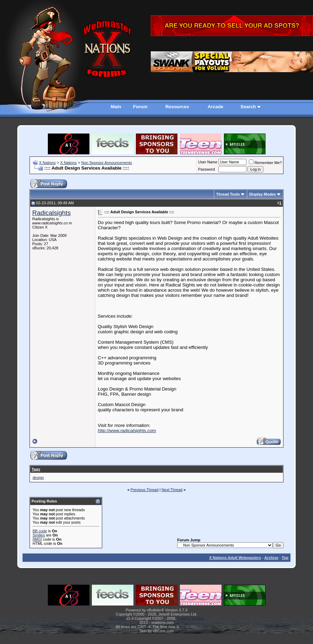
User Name (208, 162)
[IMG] (37, 539)
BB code (40, 531)
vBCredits (117, 618)
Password (207, 169)
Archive (271, 558)
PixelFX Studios (191, 618)
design (38, 478)
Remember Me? (265, 163)
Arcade (215, 107)
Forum (140, 107)
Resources (177, 107)
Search (248, 107)
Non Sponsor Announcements (106, 163)
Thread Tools (228, 194)
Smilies (39, 535)
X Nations (47, 163)
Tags (36, 469)
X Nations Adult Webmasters (235, 558)
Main (116, 107)
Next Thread (172, 490)
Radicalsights (51, 213)
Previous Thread (145, 490)
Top (285, 558)
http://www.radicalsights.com (127, 431)
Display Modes (263, 194)
